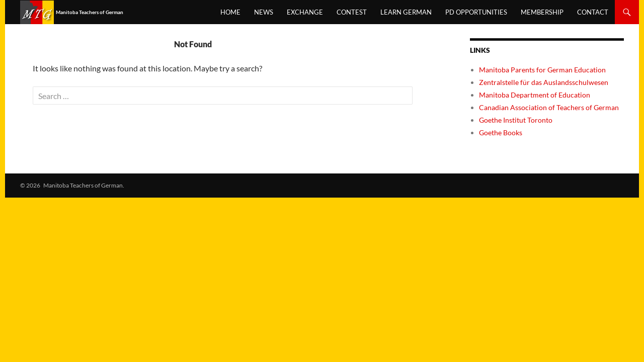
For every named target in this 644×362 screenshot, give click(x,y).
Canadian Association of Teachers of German (549, 107)
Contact (593, 12)
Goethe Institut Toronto (516, 120)
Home (230, 12)
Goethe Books (501, 132)
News (264, 12)
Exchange (305, 12)
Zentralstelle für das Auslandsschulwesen (544, 82)
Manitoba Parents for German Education (542, 70)
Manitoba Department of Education (535, 95)
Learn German (406, 12)
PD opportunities (476, 12)
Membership (542, 12)
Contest (352, 12)
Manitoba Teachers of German (98, 13)
